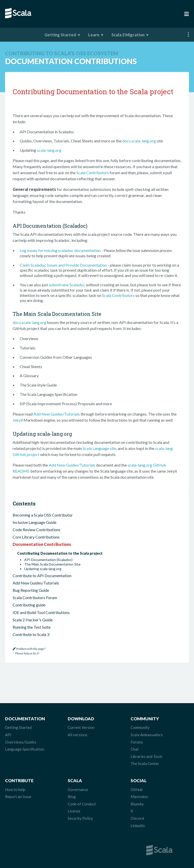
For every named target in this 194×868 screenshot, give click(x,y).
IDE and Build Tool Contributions (41, 612)
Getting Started (60, 35)
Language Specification (25, 749)
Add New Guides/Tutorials (57, 414)
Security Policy (80, 818)
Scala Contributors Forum (35, 597)
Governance (78, 789)
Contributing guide (29, 605)
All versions (78, 735)
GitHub (137, 789)
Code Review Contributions (37, 530)
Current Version (81, 727)
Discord (137, 818)
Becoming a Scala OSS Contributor (43, 515)
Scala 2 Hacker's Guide (33, 620)
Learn (94, 35)
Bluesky (137, 804)
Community (140, 727)
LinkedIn (138, 826)
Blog (72, 797)
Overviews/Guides (21, 742)
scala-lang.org (49, 150)
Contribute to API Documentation (42, 576)
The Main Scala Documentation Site (52, 564)
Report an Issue (18, 797)
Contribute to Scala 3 (31, 634)
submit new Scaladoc (67, 285)
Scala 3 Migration (128, 35)
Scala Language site (99, 448)
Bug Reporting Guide (31, 590)
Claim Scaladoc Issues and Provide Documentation (63, 265)
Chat (135, 749)
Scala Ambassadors (147, 735)
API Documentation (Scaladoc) (48, 560)
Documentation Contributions (42, 544)
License (74, 811)
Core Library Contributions (36, 537)
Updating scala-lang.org (43, 569)
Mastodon (139, 797)
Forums (137, 742)
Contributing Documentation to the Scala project (60, 553)
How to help (15, 789)
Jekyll (18, 420)
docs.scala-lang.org (139, 141)
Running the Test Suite (32, 627)
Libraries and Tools (147, 756)
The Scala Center (145, 763)
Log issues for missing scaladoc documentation (60, 250)
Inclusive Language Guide (34, 522)
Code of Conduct (82, 804)
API (8, 735)
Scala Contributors (93, 173)
